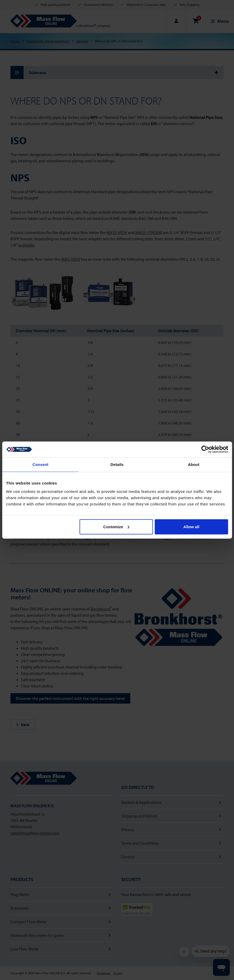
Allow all (191, 527)
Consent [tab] (40, 464)
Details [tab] (117, 464)
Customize (116, 527)
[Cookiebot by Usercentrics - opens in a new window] (205, 449)
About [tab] (194, 464)
